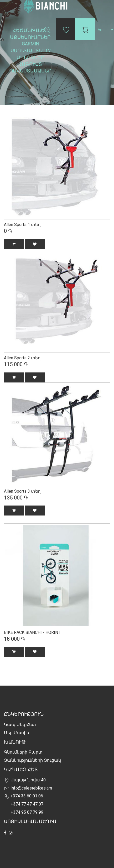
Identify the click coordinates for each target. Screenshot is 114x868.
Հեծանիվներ (31, 30)
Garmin (31, 44)
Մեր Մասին (17, 733)
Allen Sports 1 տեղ (22, 225)
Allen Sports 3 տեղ (22, 491)
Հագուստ (31, 64)
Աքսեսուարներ (31, 37)
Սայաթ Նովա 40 (25, 780)
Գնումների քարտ (23, 752)
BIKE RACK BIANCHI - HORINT (32, 632)
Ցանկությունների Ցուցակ (32, 760)
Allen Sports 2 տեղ (22, 358)
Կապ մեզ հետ (20, 725)
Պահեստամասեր (31, 71)
